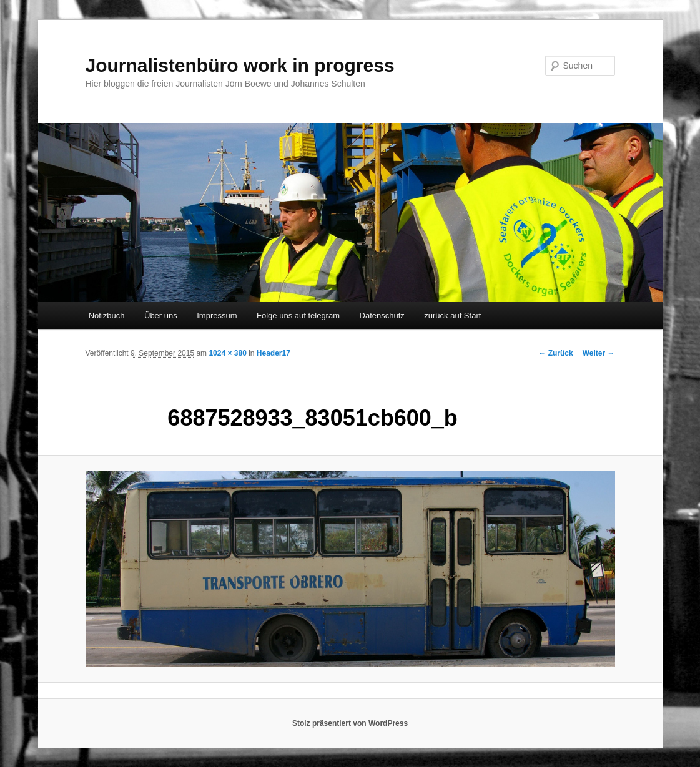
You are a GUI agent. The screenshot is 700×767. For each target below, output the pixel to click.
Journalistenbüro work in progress (240, 65)
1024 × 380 (227, 353)
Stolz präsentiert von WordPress (350, 723)
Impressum (217, 315)
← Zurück (555, 353)
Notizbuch (107, 315)
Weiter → (599, 353)
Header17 (274, 353)
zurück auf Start (452, 315)
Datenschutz (382, 315)
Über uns (161, 315)
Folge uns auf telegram (298, 315)
